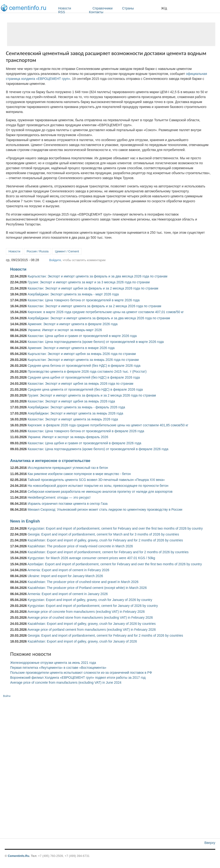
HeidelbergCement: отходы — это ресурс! (59, 497)
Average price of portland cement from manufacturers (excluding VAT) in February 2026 (92, 630)
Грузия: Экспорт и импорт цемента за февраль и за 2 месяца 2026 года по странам (92, 395)
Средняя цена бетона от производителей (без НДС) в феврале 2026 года (84, 366)
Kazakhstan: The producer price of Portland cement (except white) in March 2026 (87, 588)
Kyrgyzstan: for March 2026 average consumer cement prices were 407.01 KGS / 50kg (91, 558)
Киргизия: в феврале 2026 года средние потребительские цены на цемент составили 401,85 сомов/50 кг (108, 425)
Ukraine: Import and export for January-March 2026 (65, 576)
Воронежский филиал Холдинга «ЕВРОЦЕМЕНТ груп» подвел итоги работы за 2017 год (78, 678)
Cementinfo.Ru (19, 856)
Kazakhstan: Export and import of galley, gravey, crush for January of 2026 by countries (92, 624)
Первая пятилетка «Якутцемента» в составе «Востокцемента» (58, 668)
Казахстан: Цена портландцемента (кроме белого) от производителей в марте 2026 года (96, 342)
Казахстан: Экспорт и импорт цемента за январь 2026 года (73, 419)
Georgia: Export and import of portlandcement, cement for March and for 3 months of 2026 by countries (103, 534)
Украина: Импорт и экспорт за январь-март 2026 (65, 330)
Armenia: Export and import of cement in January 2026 (68, 594)
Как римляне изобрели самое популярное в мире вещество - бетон (79, 474)
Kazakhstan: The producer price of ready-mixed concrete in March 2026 (80, 546)
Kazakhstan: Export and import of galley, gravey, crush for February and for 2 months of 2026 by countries (105, 540)
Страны (140, 8)
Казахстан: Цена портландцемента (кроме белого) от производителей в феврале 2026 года (98, 449)
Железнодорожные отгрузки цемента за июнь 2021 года (53, 663)
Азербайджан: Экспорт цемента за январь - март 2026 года (73, 294)
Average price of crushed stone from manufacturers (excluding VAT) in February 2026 (90, 618)
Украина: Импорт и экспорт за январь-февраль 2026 (68, 437)
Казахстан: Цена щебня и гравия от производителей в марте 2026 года (82, 336)
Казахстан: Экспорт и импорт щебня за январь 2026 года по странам (80, 384)
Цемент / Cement (67, 251)
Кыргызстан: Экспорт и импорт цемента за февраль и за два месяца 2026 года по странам (97, 276)
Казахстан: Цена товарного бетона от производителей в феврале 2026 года (86, 431)
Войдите (55, 260)
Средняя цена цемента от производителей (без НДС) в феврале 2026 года (85, 389)
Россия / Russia (38, 251)
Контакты (96, 12)
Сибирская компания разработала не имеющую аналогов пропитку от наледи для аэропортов (100, 492)
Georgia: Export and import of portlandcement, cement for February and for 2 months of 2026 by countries (105, 635)
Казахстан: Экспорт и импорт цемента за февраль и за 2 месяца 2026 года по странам (94, 306)
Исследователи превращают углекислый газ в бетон (68, 468)
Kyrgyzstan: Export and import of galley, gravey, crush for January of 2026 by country (90, 600)
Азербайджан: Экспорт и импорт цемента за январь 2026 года (75, 413)
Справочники (106, 8)
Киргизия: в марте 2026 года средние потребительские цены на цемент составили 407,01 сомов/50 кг (106, 312)
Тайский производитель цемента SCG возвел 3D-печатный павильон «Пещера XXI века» (96, 480)
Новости (74, 8)
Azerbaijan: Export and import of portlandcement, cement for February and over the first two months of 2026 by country (115, 564)
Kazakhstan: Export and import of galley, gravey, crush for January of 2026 (82, 641)
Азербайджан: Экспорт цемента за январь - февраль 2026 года (76, 407)
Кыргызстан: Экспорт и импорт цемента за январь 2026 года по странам (83, 360)
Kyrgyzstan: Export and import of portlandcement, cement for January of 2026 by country (93, 606)
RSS (62, 12)
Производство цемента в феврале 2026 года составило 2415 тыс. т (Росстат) (87, 371)
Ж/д (164, 8)
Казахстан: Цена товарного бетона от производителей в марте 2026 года (84, 300)
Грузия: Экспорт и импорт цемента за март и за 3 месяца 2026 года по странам (89, 282)
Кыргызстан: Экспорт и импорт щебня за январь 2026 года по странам (82, 354)
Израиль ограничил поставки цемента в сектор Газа (68, 504)
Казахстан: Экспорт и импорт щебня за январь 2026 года (71, 401)
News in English (25, 521)
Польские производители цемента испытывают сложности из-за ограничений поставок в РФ (81, 673)
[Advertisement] (111, 34)
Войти (7, 696)
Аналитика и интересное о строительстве (50, 461)
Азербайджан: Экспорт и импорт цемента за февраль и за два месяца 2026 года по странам (99, 318)
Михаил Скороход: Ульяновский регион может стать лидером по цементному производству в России (105, 510)
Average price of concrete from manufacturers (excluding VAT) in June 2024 (66, 682)
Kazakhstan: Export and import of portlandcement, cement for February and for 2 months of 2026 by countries (108, 552)
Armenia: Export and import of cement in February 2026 (68, 570)
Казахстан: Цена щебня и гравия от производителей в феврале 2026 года (84, 443)
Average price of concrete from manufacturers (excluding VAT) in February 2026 (86, 612)
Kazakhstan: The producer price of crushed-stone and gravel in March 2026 (83, 582)
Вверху (210, 843)
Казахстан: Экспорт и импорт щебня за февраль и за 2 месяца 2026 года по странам (93, 288)
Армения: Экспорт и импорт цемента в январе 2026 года (71, 348)
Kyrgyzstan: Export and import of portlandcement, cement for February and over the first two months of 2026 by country (115, 528)
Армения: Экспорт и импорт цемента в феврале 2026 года (73, 324)
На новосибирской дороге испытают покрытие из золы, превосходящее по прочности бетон (98, 486)
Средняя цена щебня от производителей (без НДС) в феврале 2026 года (84, 377)
